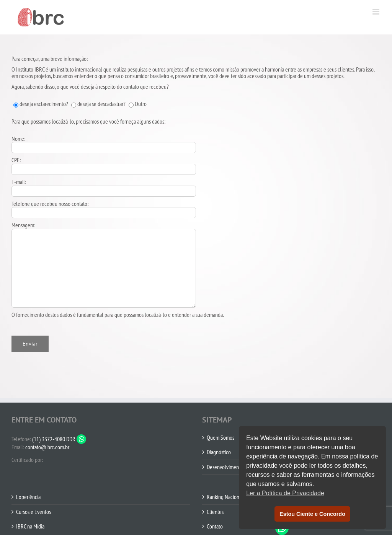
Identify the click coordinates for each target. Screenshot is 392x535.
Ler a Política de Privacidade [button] (285, 493)
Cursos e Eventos (33, 512)
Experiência (28, 497)
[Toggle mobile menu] (376, 12)
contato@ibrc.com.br (47, 447)
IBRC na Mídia (30, 527)
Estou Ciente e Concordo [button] (312, 514)
